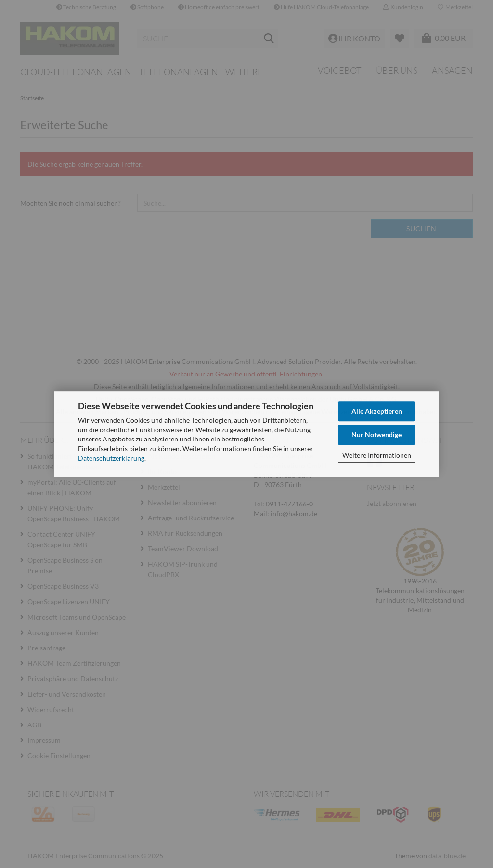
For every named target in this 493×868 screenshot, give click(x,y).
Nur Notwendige (376, 434)
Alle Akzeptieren (377, 411)
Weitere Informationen (377, 455)
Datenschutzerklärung (111, 458)
